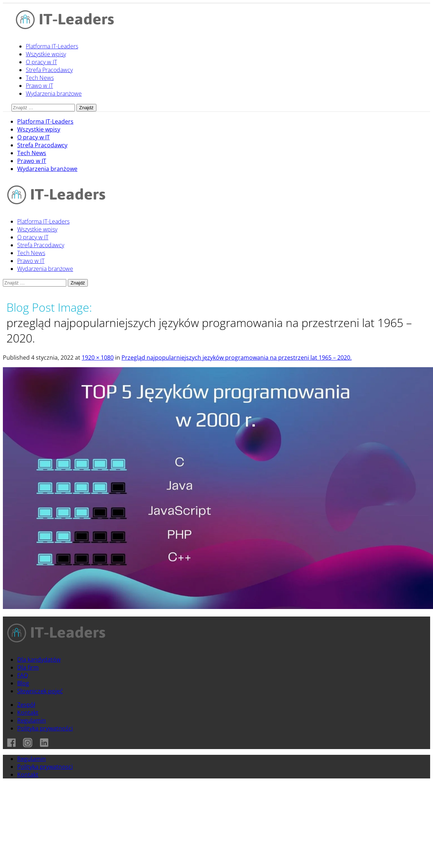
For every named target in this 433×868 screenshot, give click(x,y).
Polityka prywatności (45, 728)
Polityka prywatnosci (45, 767)
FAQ (23, 675)
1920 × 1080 (98, 358)
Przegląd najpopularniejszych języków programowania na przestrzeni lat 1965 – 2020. (237, 358)
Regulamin (32, 720)
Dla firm (28, 667)
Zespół (26, 705)
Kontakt (28, 713)
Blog (23, 683)
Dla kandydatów (39, 660)
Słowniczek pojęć (40, 691)
